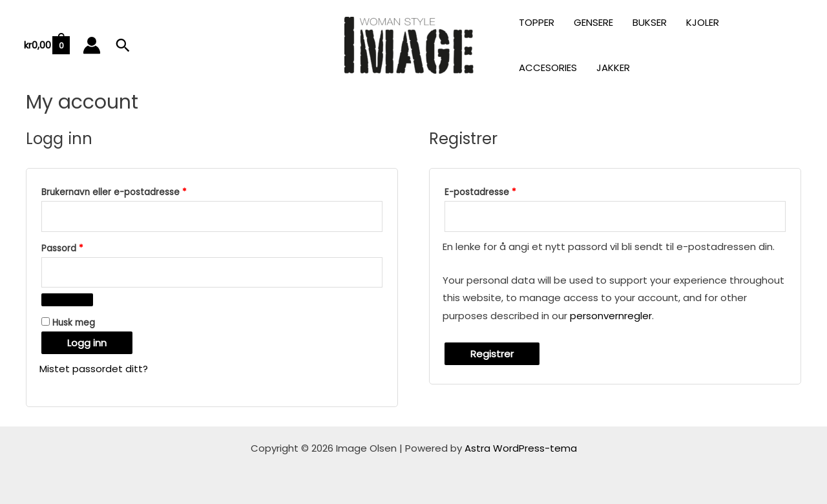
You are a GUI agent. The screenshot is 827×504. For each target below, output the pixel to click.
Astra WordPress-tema (521, 448)
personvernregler (611, 316)
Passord (80, 247)
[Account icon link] (92, 45)
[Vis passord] (67, 300)
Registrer (492, 354)
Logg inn (87, 343)
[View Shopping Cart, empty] (46, 46)
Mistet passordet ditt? (94, 369)
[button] (123, 45)
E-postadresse (498, 191)
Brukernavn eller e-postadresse (131, 191)
